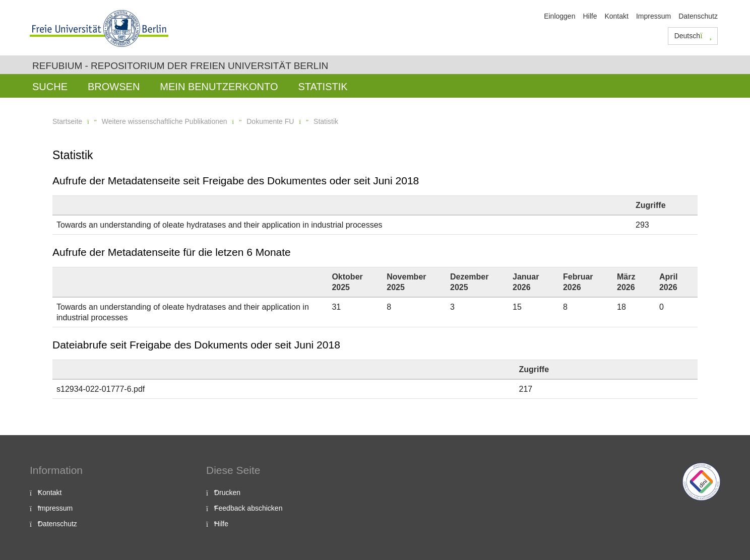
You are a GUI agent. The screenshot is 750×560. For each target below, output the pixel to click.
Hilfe (590, 16)
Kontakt (616, 16)
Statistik (323, 87)
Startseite (67, 121)
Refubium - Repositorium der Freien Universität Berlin (180, 66)
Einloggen (559, 16)
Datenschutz (698, 16)
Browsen (114, 87)
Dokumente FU (270, 121)
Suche (50, 87)
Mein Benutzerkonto (219, 87)
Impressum (653, 16)
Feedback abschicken (248, 508)
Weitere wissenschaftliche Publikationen (165, 121)
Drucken (227, 493)
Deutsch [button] (693, 36)
